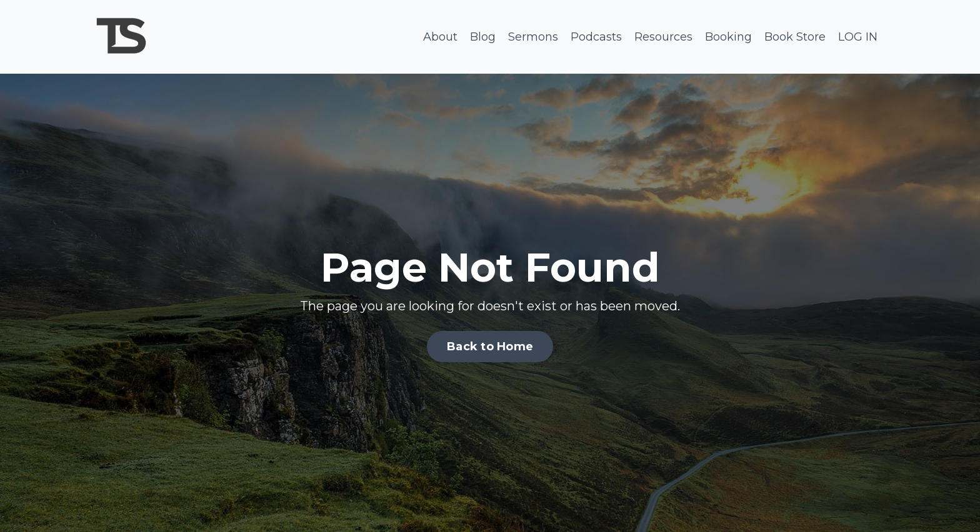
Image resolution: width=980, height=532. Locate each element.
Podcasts (596, 37)
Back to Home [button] (490, 347)
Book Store (795, 37)
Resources (663, 37)
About (440, 37)
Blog (483, 37)
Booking (728, 37)
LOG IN (858, 37)
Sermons (533, 37)
